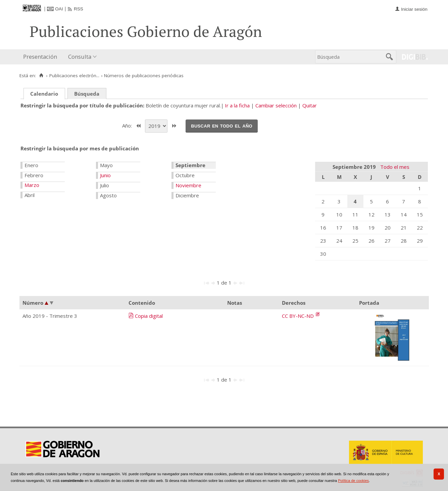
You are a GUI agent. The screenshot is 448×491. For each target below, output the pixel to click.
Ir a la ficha (237, 105)
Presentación (40, 57)
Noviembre (188, 185)
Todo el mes (395, 167)
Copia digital (149, 316)
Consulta (80, 57)
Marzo (32, 185)
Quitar (310, 105)
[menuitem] (42, 57)
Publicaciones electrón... (74, 76)
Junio (105, 175)
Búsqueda (87, 94)
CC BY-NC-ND (298, 316)
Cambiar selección (276, 105)
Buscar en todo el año (222, 126)
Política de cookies (353, 481)
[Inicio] (41, 76)
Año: (128, 125)
